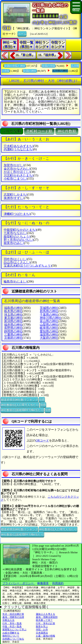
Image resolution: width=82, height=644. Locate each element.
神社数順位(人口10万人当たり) (20, 405)
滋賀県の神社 (49, 335)
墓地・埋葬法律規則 (47, 617)
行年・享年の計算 (45, 623)
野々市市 (18, 240)
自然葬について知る (13, 639)
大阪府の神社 (49, 338)
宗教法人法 (8, 620)
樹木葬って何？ (44, 620)
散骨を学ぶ (42, 626)
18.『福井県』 (48, 55)
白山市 (17, 262)
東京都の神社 (13, 318)
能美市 (14, 243)
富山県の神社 (49, 321)
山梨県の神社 (49, 325)
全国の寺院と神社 (15, 66)
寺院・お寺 (42, 629)
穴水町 (18, 146)
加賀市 (14, 165)
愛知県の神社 (49, 331)
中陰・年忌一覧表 (12, 626)
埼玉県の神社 (13, 315)
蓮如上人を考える (45, 614)
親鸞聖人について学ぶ (14, 629)
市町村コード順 (39, 131)
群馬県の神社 (49, 311)
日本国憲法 (42, 633)
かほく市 (17, 172)
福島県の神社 (13, 308)
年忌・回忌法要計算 (13, 614)
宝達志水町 (28, 266)
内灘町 (18, 149)
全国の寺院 (49, 66)
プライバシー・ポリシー (18, 583)
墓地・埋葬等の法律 (13, 617)
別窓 (42, 399)
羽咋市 (15, 259)
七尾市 (15, 233)
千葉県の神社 (49, 315)
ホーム (22, 33)
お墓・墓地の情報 (45, 636)
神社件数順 (67, 131)
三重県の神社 (13, 335)
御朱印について (11, 636)
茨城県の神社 (49, 308)
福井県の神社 (13, 325)
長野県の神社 (13, 328)
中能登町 (20, 230)
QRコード (42, 441)
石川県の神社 (60, 71)
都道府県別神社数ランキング (19, 399)
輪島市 (15, 282)
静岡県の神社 (13, 331)
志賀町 (15, 195)
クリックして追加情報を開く (26, 607)
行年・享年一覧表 (12, 623)
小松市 (15, 179)
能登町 (17, 237)
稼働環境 (43, 583)
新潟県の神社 (13, 321)
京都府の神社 (13, 338)
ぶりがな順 (12, 131)
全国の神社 (30, 71)
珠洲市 (14, 198)
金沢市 (17, 169)
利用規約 (58, 583)
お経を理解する (11, 633)
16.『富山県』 (25, 55)
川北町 (18, 175)
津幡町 (17, 214)
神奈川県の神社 (51, 318)
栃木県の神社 (13, 311)
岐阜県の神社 (49, 328)
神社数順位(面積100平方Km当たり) (22, 410)
